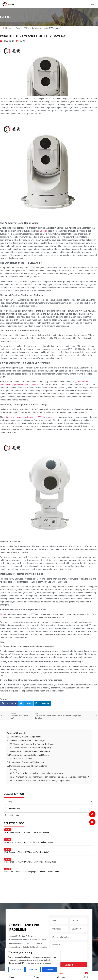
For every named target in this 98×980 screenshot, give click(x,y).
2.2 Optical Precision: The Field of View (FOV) (30, 748)
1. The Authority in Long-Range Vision (24, 737)
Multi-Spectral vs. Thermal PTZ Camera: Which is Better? (27, 852)
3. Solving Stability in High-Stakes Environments (29, 751)
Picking (3, 614)
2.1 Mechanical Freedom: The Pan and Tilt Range (32, 744)
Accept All (49, 970)
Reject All (33, 970)
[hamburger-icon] (93, 4)
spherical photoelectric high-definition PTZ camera (26, 417)
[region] (33, 962)
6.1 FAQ (13, 770)
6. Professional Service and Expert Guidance (27, 766)
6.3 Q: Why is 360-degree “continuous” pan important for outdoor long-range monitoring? (49, 777)
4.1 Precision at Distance (21, 759)
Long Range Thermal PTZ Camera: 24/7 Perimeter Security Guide (30, 862)
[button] (9, 703)
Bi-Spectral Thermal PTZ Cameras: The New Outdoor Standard (29, 842)
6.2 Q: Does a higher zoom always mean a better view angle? (37, 773)
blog (8, 830)
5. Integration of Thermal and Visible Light (26, 762)
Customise (17, 970)
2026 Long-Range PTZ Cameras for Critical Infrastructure (27, 832)
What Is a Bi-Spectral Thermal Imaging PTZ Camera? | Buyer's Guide (32, 872)
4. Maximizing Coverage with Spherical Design (28, 755)
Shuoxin (44, 231)
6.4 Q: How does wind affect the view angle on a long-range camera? (40, 781)
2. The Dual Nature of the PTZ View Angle (26, 740)
